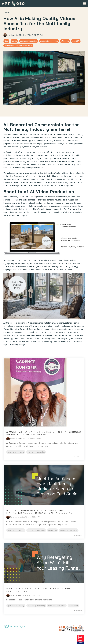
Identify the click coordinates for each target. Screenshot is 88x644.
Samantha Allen (16, 439)
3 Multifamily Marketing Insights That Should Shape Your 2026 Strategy (44, 433)
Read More (78, 457)
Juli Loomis (11, 35)
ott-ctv (14, 41)
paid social (52, 530)
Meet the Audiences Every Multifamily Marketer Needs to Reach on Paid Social (39, 512)
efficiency (65, 41)
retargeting (73, 606)
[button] (84, 3)
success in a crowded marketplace (18, 45)
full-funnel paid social (69, 530)
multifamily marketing (49, 41)
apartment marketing (29, 41)
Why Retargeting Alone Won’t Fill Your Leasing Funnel (38, 590)
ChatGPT (76, 41)
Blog (6, 41)
